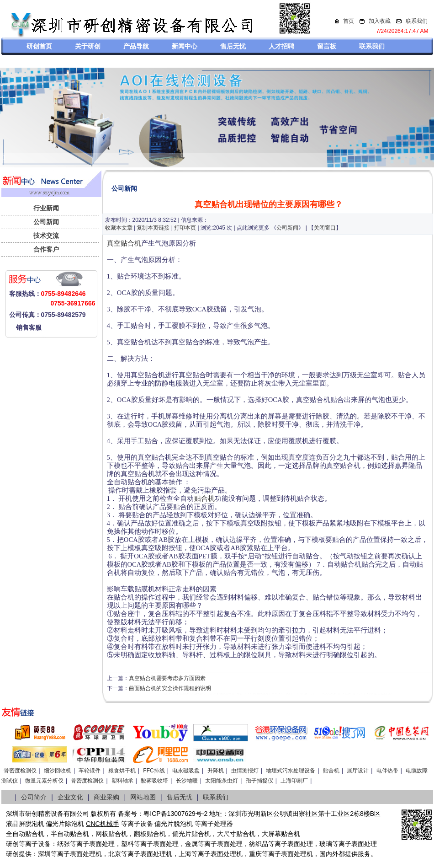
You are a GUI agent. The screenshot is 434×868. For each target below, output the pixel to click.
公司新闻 (46, 222)
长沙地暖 (187, 781)
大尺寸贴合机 (236, 834)
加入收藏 (380, 21)
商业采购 (106, 797)
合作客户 (46, 249)
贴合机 (204, 498)
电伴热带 (387, 771)
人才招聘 (281, 46)
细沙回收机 (58, 771)
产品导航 (136, 46)
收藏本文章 (119, 228)
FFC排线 (154, 771)
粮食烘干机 (122, 771)
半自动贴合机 (70, 834)
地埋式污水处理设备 (291, 771)
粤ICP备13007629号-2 (175, 814)
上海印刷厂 (294, 781)
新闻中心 (185, 46)
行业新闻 (46, 208)
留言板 (327, 46)
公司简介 (34, 797)
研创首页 (39, 46)
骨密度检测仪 (20, 771)
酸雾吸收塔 (154, 781)
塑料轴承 (122, 781)
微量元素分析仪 (44, 781)
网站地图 (143, 797)
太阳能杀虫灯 (222, 781)
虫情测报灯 (245, 771)
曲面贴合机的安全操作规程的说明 (170, 688)
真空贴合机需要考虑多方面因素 (167, 678)
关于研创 (88, 46)
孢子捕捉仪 (259, 781)
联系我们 (417, 21)
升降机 (216, 771)
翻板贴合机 (150, 834)
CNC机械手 (102, 824)
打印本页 (185, 228)
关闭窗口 (325, 228)
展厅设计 (358, 771)
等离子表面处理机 (76, 854)
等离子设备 (137, 824)
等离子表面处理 (92, 844)
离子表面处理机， (294, 854)
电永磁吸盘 (186, 771)
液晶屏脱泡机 (25, 824)
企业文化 (70, 797)
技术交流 (46, 236)
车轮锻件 (90, 771)
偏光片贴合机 (191, 834)
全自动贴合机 (25, 834)
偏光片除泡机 (65, 824)
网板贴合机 (111, 834)
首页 (349, 21)
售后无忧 (233, 46)
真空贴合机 (124, 243)
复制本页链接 (153, 228)
